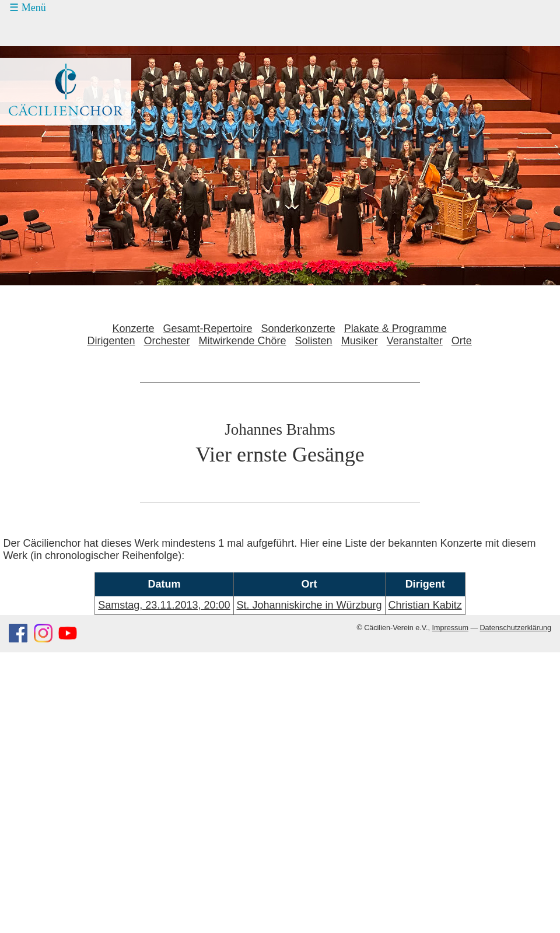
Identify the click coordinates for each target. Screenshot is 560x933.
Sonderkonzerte (298, 329)
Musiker (360, 341)
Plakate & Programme (395, 329)
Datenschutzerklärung (515, 628)
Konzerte (133, 329)
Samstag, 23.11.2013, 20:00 (164, 605)
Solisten (314, 341)
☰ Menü (28, 8)
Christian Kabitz (425, 605)
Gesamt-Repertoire (208, 329)
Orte (462, 341)
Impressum (450, 628)
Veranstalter (415, 341)
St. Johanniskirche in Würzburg (309, 605)
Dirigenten (111, 341)
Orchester (167, 341)
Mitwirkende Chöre (243, 341)
